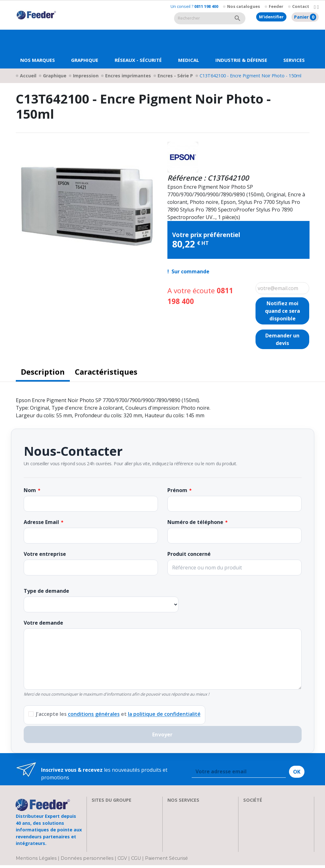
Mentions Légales (37, 861)
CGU (136, 861)
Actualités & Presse (190, 838)
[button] (85, 49)
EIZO (97, 808)
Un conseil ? (194, 6)
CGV (122, 861)
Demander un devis (282, 339)
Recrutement (259, 816)
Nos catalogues (244, 6)
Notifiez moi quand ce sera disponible (283, 311)
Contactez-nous (262, 846)
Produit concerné (189, 554)
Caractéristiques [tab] (106, 372)
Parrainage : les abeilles (271, 831)
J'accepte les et (118, 714)
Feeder (276, 6)
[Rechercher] (202, 18)
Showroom (256, 823)
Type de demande (46, 591)
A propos (254, 808)
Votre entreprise (45, 554)
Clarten (100, 816)
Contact (301, 6)
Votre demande (43, 623)
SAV (172, 808)
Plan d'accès (257, 838)
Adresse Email (41, 522)
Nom (30, 490)
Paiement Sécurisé (166, 861)
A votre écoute (200, 296)
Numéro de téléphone (195, 522)
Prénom (177, 490)
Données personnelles (88, 861)
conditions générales (94, 714)
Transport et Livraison (194, 831)
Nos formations (186, 816)
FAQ (172, 823)
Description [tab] (43, 372)
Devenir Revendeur (190, 846)
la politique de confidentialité (164, 714)
